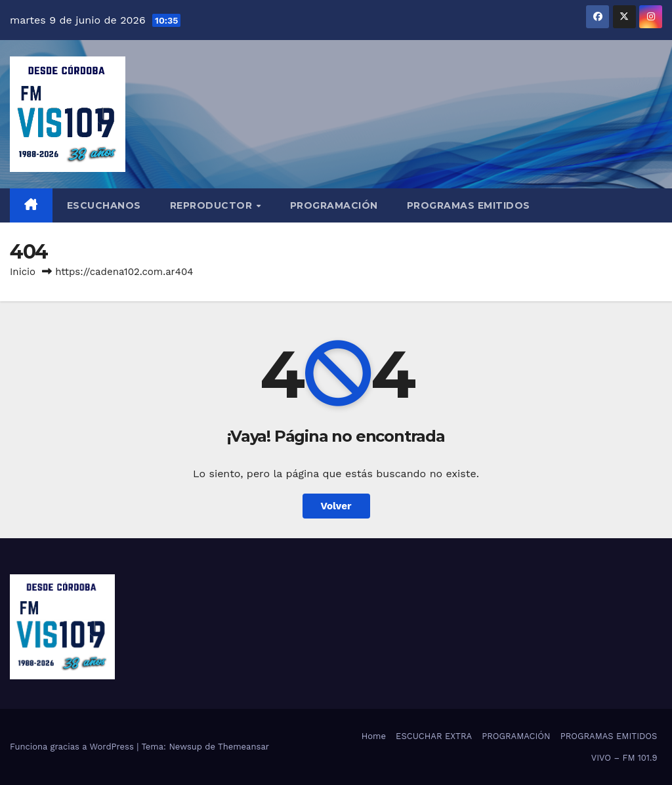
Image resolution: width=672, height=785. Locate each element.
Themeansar (243, 747)
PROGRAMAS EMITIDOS (469, 205)
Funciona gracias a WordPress (73, 747)
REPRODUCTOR (213, 205)
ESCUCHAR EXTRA (434, 736)
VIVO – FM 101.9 (624, 758)
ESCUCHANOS (104, 205)
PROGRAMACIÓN (334, 205)
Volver (336, 506)
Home (374, 736)
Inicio (23, 272)
